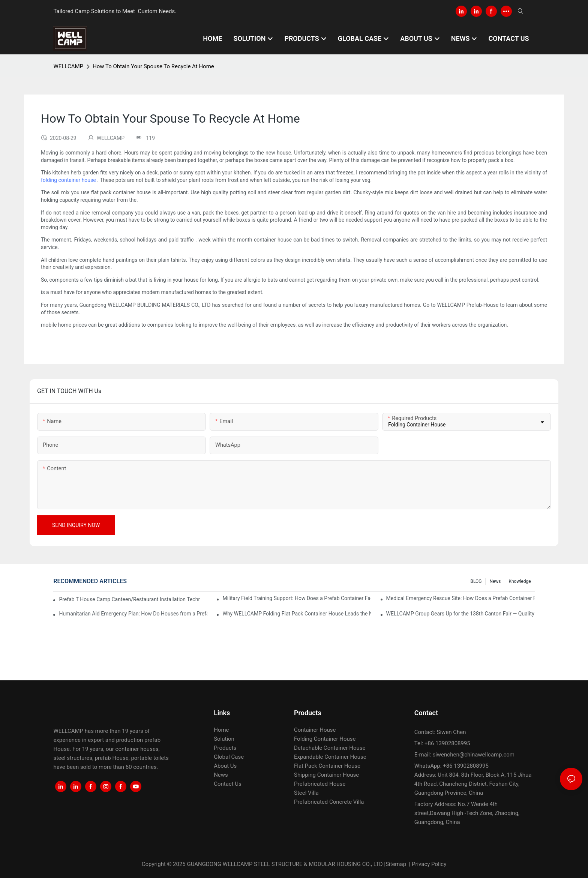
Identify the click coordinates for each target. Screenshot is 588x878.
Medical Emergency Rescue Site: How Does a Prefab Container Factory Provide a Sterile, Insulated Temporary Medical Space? (460, 598)
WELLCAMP (68, 66)
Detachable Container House (330, 748)
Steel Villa (306, 793)
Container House (315, 730)
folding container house (68, 180)
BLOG (476, 581)
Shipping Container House (326, 775)
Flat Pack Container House (327, 766)
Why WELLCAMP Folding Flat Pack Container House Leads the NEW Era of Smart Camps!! (297, 614)
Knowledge (520, 581)
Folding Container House (325, 739)
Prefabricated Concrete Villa (329, 802)
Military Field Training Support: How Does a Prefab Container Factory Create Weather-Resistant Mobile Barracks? (297, 598)
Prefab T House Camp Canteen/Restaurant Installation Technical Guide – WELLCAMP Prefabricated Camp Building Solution (129, 599)
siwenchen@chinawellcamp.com (473, 755)
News (495, 581)
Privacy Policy (429, 864)
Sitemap (396, 864)
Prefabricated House (320, 784)
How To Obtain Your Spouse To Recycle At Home (153, 66)
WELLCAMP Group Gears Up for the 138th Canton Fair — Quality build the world (460, 614)
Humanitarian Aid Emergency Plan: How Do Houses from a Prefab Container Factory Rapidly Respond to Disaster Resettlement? (133, 614)
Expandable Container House (330, 757)
